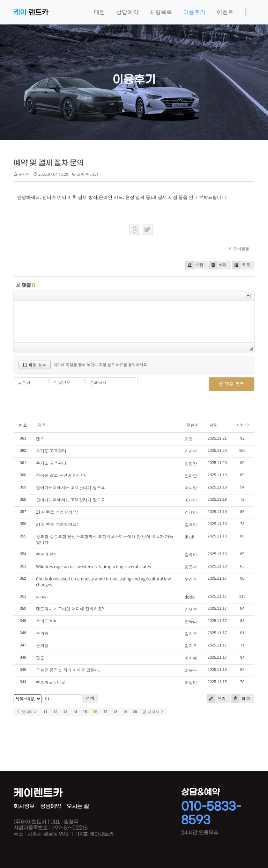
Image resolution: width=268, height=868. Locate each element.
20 (135, 712)
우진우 (191, 579)
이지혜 (191, 658)
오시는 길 (78, 806)
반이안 (191, 476)
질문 (40, 658)
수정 (194, 265)
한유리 (191, 621)
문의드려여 (46, 621)
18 (115, 712)
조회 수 (242, 425)
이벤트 (225, 12)
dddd (190, 597)
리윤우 (191, 670)
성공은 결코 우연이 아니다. (61, 475)
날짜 (214, 425)
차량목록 (161, 12)
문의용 (42, 633)
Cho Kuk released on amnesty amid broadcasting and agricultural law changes (103, 582)
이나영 (191, 488)
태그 (241, 699)
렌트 (40, 439)
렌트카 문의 (47, 554)
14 (75, 712)
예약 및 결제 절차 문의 (49, 163)
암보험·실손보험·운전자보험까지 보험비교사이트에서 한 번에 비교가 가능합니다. (105, 540)
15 (85, 712)
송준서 (191, 567)
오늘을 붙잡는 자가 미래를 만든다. (68, 670)
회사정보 (24, 806)
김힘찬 (191, 451)
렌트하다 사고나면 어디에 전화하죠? (70, 609)
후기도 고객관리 (51, 451)
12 (55, 712)
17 (105, 712)
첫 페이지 (27, 712)
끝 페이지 (153, 712)
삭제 (218, 265)
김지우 (191, 634)
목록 (241, 265)
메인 (99, 12)
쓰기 (216, 699)
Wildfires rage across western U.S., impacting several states (94, 567)
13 (65, 712)
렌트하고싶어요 (51, 682)
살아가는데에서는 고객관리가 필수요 (70, 488)
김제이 (191, 512)
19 (125, 712)
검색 (90, 698)
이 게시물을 (239, 249)
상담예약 (127, 12)
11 (45, 712)
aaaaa (42, 597)
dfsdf (189, 537)
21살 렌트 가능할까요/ (57, 512)
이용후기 (194, 12)
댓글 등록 (232, 384)
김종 (189, 439)
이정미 (191, 683)
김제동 (191, 609)
